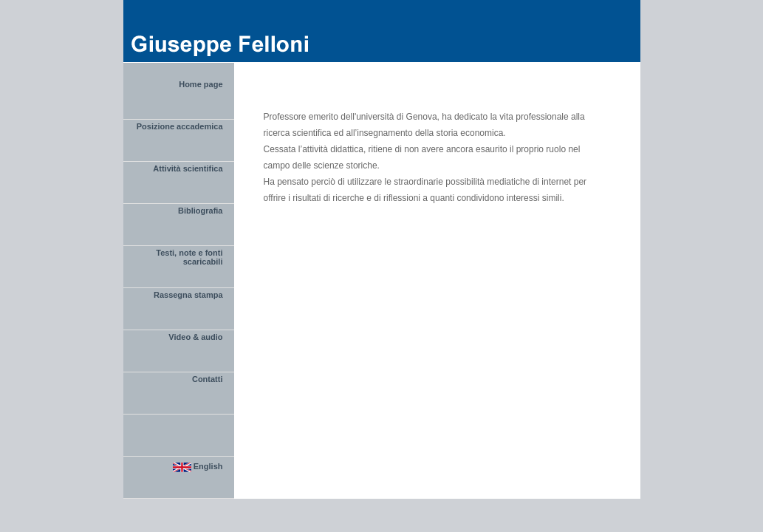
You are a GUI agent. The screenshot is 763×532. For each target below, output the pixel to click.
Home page (201, 84)
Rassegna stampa (188, 295)
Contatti (208, 379)
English (198, 467)
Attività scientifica (188, 168)
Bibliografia (201, 211)
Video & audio (195, 337)
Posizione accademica (180, 126)
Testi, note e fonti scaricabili (189, 257)
